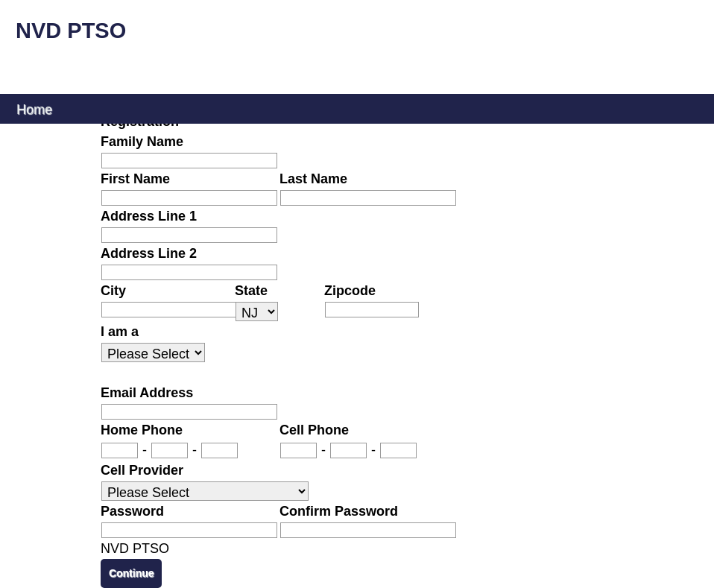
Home (34, 108)
